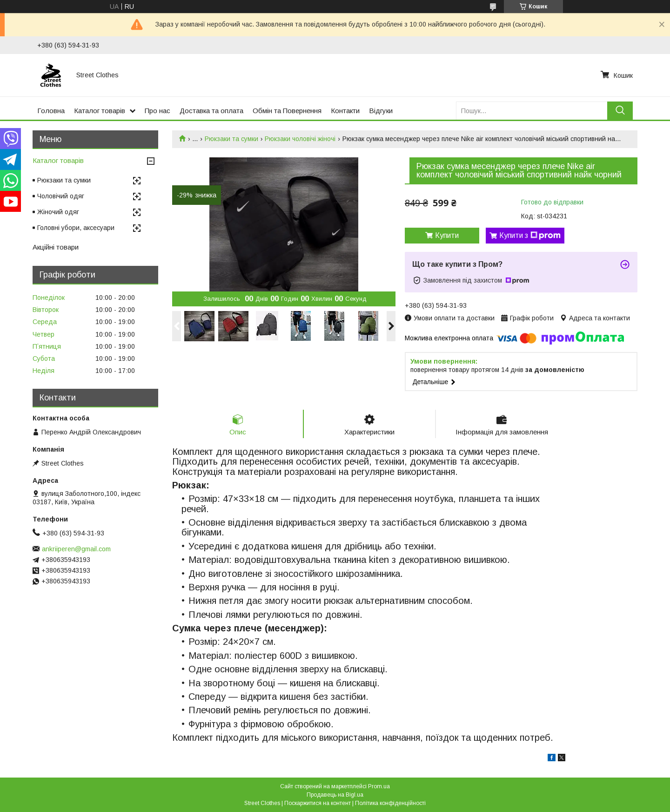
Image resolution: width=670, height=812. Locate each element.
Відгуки (381, 111)
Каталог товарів (100, 111)
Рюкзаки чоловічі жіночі (300, 139)
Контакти (345, 111)
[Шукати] (620, 111)
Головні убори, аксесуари (76, 228)
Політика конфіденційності (390, 803)
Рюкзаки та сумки (231, 139)
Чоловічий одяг (61, 196)
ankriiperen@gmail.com (76, 549)
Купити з (530, 236)
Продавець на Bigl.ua (335, 795)
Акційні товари (56, 247)
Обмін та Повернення (287, 111)
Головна (51, 111)
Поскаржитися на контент (318, 803)
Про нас (157, 111)
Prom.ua (379, 786)
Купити (447, 235)
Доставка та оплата (211, 111)
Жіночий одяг (58, 212)
